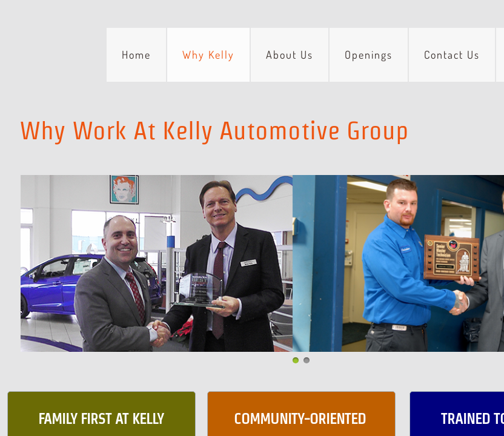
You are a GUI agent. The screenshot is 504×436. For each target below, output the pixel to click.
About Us (290, 54)
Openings (369, 54)
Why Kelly (208, 54)
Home (136, 54)
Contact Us (452, 54)
